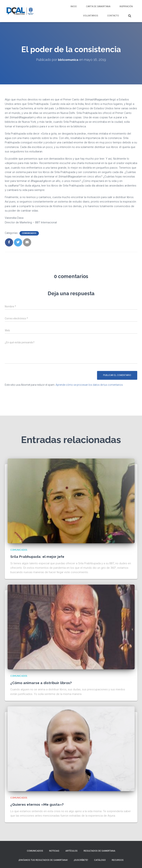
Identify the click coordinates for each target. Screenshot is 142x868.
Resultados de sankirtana (99, 851)
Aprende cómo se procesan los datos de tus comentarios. (90, 385)
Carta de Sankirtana (98, 6)
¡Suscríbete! (81, 860)
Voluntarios (91, 16)
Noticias (54, 851)
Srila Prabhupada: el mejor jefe (41, 556)
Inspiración (126, 6)
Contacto (113, 16)
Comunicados (29, 233)
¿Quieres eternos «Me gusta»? (40, 804)
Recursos (118, 860)
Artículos (71, 851)
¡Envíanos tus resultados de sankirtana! (43, 860)
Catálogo (100, 860)
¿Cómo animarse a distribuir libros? (45, 683)
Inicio (74, 6)
